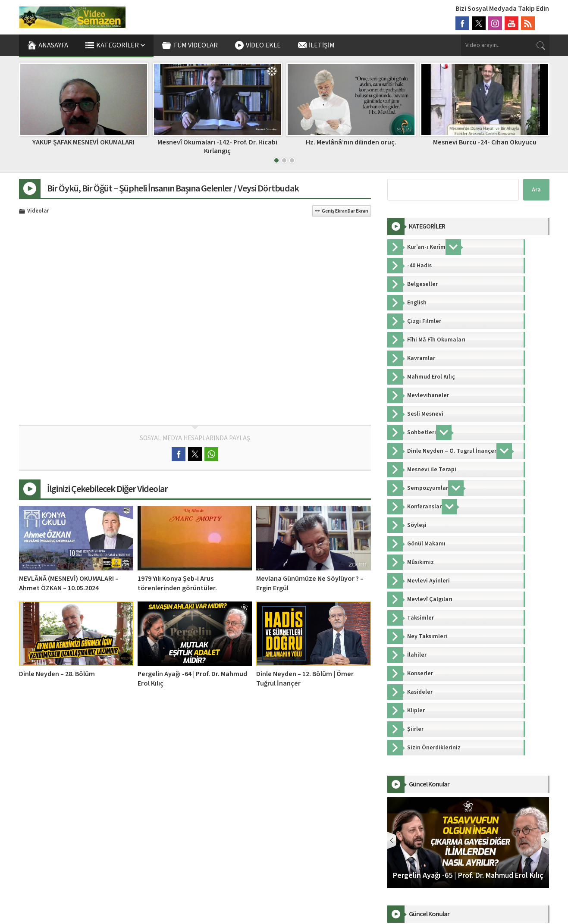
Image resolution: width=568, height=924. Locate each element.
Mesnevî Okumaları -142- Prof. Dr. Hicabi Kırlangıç (217, 146)
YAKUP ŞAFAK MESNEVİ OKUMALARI (83, 142)
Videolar (38, 211)
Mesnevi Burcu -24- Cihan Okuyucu (485, 142)
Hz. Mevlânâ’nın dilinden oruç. (351, 142)
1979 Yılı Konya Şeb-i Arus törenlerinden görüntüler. (177, 583)
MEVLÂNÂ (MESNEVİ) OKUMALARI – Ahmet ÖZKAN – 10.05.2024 (69, 583)
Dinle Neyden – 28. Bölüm (57, 674)
